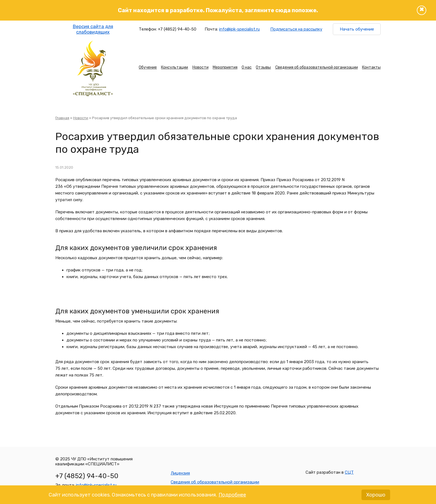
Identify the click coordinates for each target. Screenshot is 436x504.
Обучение (148, 67)
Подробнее (232, 496)
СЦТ (349, 472)
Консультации (174, 67)
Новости (200, 67)
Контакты (371, 67)
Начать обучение (357, 29)
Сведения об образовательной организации (317, 67)
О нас (247, 67)
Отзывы (263, 67)
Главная (62, 118)
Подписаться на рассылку (296, 29)
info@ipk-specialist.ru (239, 29)
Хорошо (376, 496)
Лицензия (180, 473)
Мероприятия (225, 67)
